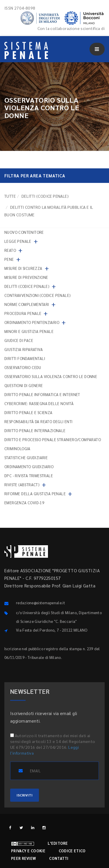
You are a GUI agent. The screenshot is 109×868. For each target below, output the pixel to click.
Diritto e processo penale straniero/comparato (53, 440)
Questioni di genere (24, 385)
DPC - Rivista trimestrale (29, 476)
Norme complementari (27, 304)
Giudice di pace (19, 340)
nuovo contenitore (24, 232)
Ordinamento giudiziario (29, 467)
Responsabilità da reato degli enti (39, 421)
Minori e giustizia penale (29, 331)
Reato (10, 250)
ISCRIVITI (25, 795)
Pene (9, 259)
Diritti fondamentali (25, 358)
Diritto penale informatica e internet (42, 394)
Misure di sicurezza (23, 268)
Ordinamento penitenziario (32, 322)
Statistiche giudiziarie (26, 458)
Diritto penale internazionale (35, 431)
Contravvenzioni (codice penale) (37, 295)
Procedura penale (23, 313)
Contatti (59, 858)
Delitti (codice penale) (45, 196)
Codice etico (72, 851)
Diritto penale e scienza (28, 412)
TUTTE (10, 196)
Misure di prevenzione (26, 277)
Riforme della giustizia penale (35, 494)
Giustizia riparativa (24, 349)
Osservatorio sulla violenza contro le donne (51, 376)
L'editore (58, 843)
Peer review (23, 858)
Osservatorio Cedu (23, 367)
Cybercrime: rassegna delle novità (39, 403)
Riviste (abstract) (22, 485)
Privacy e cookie (28, 851)
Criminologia (17, 449)
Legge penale (18, 241)
